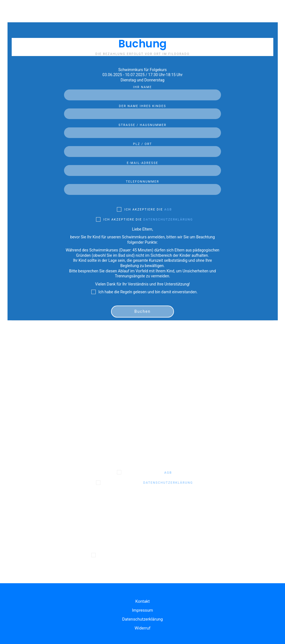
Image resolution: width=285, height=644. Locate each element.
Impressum (142, 610)
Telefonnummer (142, 186)
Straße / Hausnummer (142, 129)
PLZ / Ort (142, 148)
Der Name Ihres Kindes (142, 110)
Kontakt (142, 601)
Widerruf (142, 628)
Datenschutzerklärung (168, 220)
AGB (168, 210)
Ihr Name (142, 91)
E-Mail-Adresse (142, 167)
